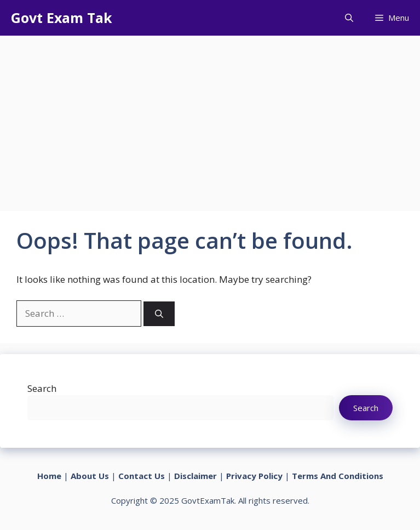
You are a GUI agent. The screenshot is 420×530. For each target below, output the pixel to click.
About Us (90, 476)
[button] (349, 18)
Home (49, 476)
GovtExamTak (208, 500)
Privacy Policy (254, 476)
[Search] (159, 314)
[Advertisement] (210, 118)
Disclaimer (195, 476)
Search (42, 388)
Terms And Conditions (338, 476)
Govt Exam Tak (62, 18)
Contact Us (142, 476)
